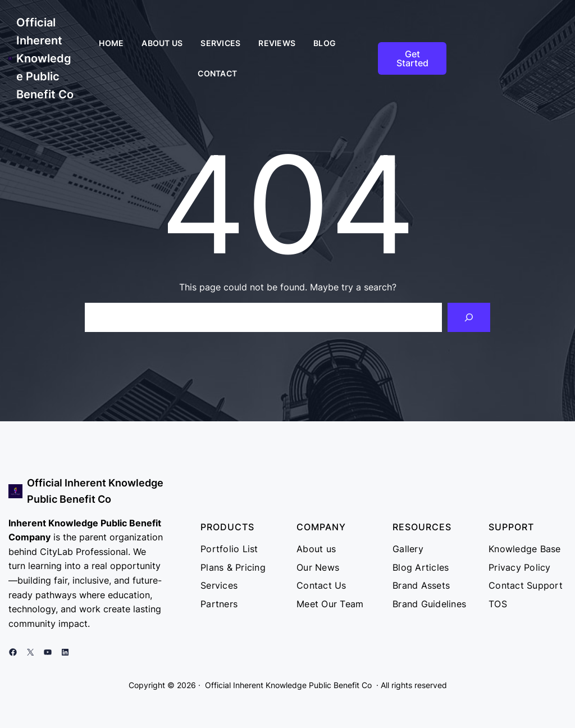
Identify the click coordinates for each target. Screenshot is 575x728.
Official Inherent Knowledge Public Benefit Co (45, 58)
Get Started (412, 58)
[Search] (469, 317)
